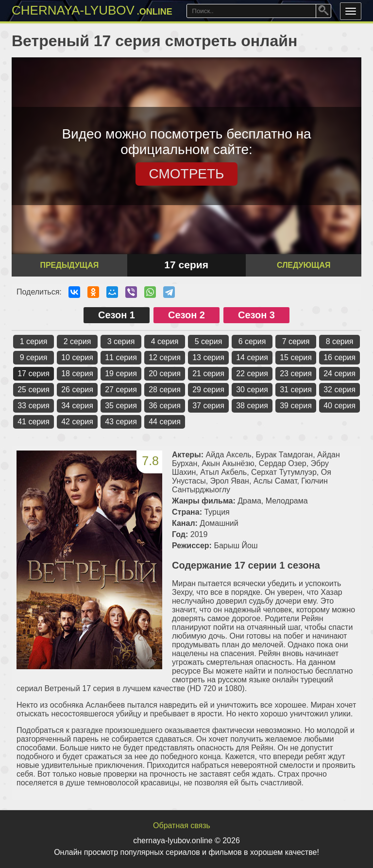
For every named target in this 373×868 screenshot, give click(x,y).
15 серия (296, 357)
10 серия (77, 357)
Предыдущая (69, 265)
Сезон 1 (117, 315)
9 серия (34, 357)
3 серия (121, 341)
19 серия (121, 373)
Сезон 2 (186, 315)
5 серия (209, 341)
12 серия (165, 357)
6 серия (252, 341)
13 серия (208, 357)
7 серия (296, 341)
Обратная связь (182, 825)
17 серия (34, 373)
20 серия (165, 373)
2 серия (77, 341)
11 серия (121, 357)
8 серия (340, 341)
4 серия (165, 341)
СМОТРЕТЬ (187, 174)
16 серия (339, 357)
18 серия (77, 373)
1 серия (34, 341)
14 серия (252, 357)
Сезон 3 (256, 315)
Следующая (304, 265)
